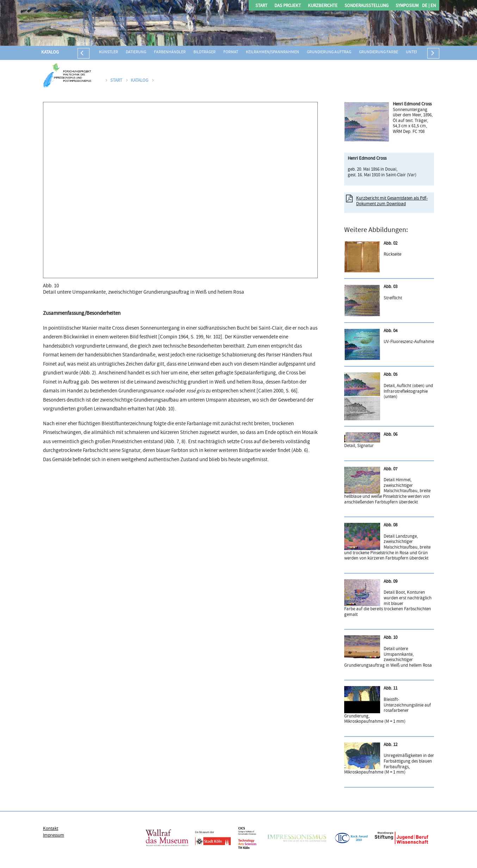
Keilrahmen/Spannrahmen (272, 52)
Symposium (407, 6)
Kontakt (51, 829)
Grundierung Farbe (379, 52)
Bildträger (205, 52)
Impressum (54, 836)
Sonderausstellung (367, 6)
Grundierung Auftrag (329, 52)
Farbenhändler (170, 52)
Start (261, 6)
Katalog (50, 53)
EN (433, 6)
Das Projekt (288, 6)
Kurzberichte (323, 6)
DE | (426, 6)
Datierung (136, 52)
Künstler (109, 52)
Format (231, 52)
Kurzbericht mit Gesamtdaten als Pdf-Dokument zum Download (392, 201)
